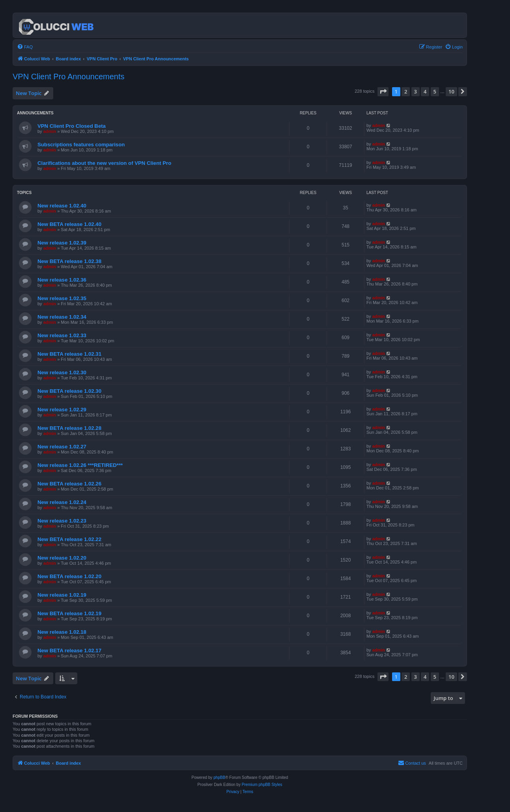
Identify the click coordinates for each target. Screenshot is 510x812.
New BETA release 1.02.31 (69, 354)
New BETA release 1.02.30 (69, 391)
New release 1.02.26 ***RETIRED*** (80, 465)
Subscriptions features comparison (81, 145)
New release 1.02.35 (62, 298)
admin (50, 131)
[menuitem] (25, 47)
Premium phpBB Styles (262, 785)
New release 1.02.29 (62, 410)
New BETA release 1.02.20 (69, 576)
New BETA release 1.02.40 (69, 224)
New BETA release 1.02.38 (69, 261)
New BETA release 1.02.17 (69, 651)
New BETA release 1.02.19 (69, 613)
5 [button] (435, 91)
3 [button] (416, 91)
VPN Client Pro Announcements (69, 77)
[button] (383, 91)
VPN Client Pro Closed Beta (72, 126)
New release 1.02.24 (62, 502)
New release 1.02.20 (62, 558)
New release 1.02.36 (62, 280)
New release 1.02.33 (62, 335)
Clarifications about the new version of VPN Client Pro (104, 163)
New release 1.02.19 (62, 595)
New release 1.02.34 (62, 317)
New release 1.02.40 (62, 206)
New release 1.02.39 (62, 243)
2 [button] (406, 91)
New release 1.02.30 (62, 372)
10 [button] (451, 91)
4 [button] (425, 91)
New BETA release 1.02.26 (69, 484)
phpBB (219, 777)
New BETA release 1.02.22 (69, 539)
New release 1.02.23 (62, 521)
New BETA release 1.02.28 (69, 428)
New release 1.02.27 (62, 447)
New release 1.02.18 (62, 632)
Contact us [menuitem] (412, 763)
